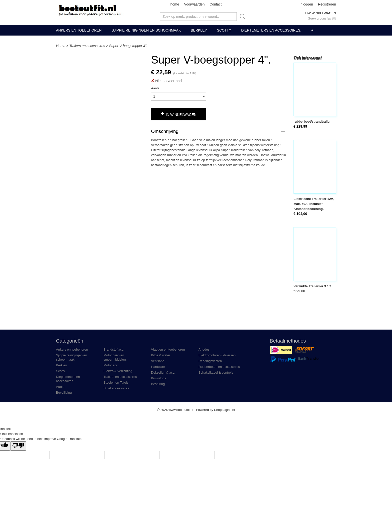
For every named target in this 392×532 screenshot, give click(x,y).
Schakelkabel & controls (216, 372)
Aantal (156, 88)
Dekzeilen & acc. (163, 372)
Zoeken (241, 17)
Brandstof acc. (114, 349)
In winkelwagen (181, 115)
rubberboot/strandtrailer (312, 121)
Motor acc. (111, 365)
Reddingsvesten (210, 361)
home (175, 4)
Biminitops (158, 378)
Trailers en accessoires (87, 46)
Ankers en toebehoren (79, 30)
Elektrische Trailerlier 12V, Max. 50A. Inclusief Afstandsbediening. (314, 204)
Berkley (199, 30)
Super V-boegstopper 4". (128, 46)
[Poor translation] (18, 446)
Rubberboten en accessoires (219, 367)
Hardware (158, 367)
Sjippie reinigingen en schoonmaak (146, 30)
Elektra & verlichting (118, 371)
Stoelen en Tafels (116, 382)
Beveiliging (64, 392)
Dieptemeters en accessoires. (271, 30)
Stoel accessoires (116, 388)
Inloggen (306, 4)
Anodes (204, 349)
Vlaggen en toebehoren (168, 349)
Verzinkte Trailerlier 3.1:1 (312, 286)
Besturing (158, 384)
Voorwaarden (194, 4)
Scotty (224, 30)
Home (61, 46)
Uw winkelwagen (321, 13)
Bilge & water (161, 355)
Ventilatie (158, 361)
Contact (215, 4)
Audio (60, 387)
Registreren (327, 4)
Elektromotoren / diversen (217, 355)
